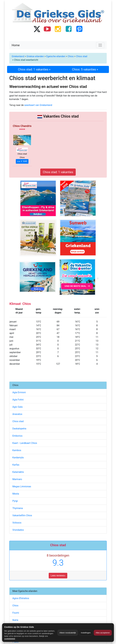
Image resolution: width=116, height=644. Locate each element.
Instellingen (86, 633)
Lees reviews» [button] (58, 576)
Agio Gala (17, 407)
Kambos (17, 450)
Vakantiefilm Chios (22, 515)
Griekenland (18, 56)
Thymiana (18, 508)
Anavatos (17, 414)
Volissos (17, 523)
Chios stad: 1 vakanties (58, 172)
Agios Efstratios (21, 598)
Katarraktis (18, 472)
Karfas (16, 465)
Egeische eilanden (56, 56)
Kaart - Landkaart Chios (25, 443)
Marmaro (17, 479)
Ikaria (15, 620)
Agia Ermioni (19, 392)
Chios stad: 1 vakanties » (34, 69)
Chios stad (82, 56)
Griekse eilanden (35, 56)
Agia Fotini (18, 400)
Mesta (16, 494)
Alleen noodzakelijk (68, 633)
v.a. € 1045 (22, 161)
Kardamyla (18, 458)
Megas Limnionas (22, 486)
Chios (71, 56)
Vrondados (18, 530)
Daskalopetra (19, 429)
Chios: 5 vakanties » (85, 69)
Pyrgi (15, 501)
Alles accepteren (103, 633)
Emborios (17, 436)
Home (16, 45)
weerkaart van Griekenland (38, 105)
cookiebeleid (10, 639)
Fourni (16, 613)
